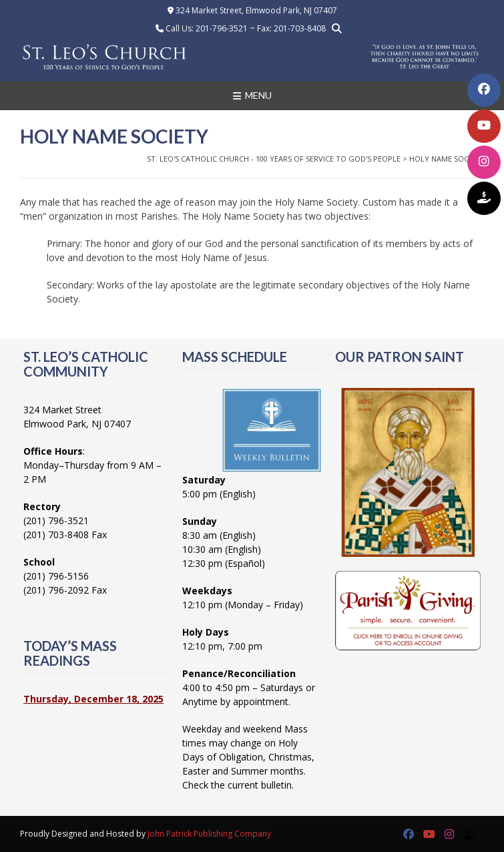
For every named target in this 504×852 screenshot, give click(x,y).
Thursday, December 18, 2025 (93, 699)
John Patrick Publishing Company (209, 834)
